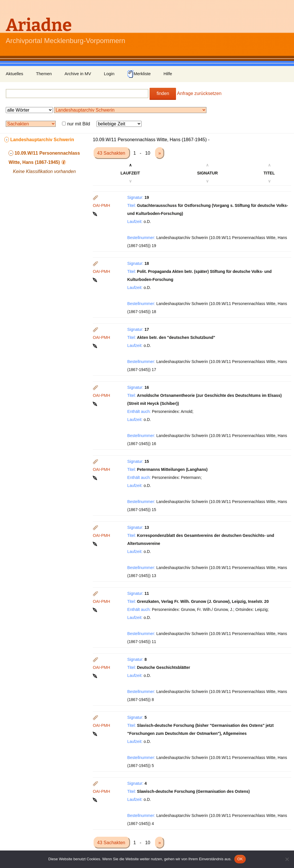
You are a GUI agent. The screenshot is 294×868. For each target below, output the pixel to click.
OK (240, 859)
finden (163, 93)
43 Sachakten (112, 153)
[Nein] (287, 859)
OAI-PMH (101, 205)
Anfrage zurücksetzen (199, 93)
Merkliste (139, 74)
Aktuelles (14, 74)
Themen (44, 74)
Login (109, 74)
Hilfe (168, 74)
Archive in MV (78, 74)
